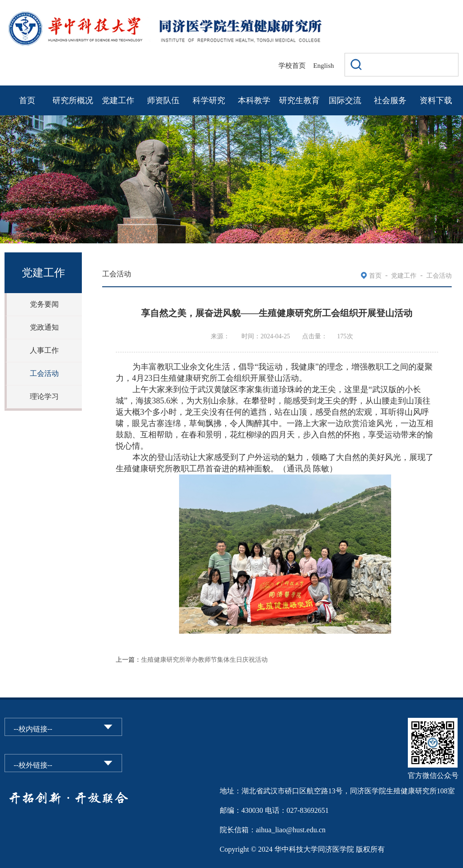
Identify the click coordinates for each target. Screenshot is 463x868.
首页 (27, 100)
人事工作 (44, 350)
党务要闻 (44, 304)
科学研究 (209, 100)
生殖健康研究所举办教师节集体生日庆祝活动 (204, 660)
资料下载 (436, 100)
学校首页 (292, 66)
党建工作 (118, 100)
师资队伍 (163, 100)
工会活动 (44, 373)
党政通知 (44, 327)
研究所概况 (73, 100)
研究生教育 (299, 100)
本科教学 (254, 100)
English (324, 66)
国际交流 (345, 100)
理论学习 (44, 396)
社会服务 (390, 100)
